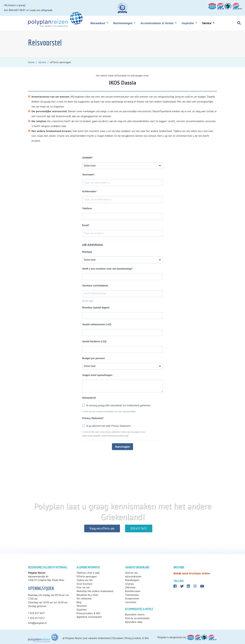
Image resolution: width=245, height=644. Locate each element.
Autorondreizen (133, 576)
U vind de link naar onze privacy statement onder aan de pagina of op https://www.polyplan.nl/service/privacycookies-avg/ (114, 434)
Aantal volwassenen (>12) (97, 324)
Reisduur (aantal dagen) (96, 308)
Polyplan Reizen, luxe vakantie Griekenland (88, 638)
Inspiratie (188, 23)
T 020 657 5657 (36, 613)
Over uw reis (83, 587)
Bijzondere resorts (135, 614)
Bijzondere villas (134, 622)
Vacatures (82, 606)
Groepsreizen (132, 598)
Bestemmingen (123, 23)
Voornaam (88, 175)
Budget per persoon (93, 358)
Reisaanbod (98, 23)
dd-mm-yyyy (88, 301)
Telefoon (87, 208)
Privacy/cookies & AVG (88, 613)
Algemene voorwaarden (89, 617)
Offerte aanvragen (87, 576)
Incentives (131, 602)
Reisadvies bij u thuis (87, 595)
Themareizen (132, 595)
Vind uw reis (131, 573)
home (31, 62)
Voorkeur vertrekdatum (95, 286)
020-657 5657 (17, 10)
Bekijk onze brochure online (192, 573)
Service (207, 23)
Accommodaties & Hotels (157, 23)
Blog (79, 602)
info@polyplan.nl (37, 623)
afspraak (47, 10)
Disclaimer (118, 638)
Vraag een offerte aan (90, 528)
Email (85, 225)
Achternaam (89, 191)
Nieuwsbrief (89, 398)
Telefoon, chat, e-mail (88, 573)
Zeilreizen (130, 587)
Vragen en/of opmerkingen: (97, 375)
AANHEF (87, 158)
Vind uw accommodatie (137, 618)
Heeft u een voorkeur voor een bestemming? (107, 269)
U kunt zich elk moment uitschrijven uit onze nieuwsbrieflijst (109, 412)
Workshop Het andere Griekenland (95, 591)
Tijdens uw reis (85, 580)
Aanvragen (122, 447)
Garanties (82, 610)
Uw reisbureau (84, 598)
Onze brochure (84, 584)
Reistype (87, 252)
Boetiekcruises (133, 591)
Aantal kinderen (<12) (94, 341)
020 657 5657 (150, 528)
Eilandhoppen (132, 580)
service (42, 62)
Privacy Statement (92, 418)
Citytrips (129, 584)
